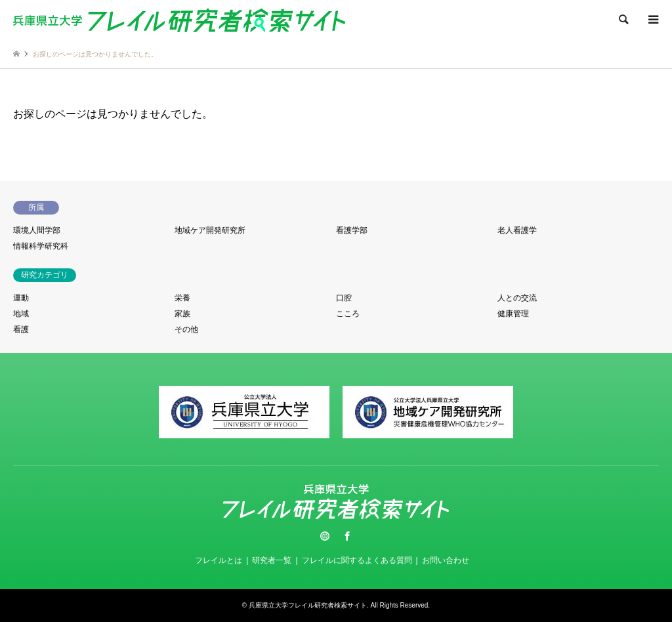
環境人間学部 (37, 230)
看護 (21, 329)
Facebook (347, 536)
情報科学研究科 (41, 246)
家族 (182, 314)
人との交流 (517, 298)
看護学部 (352, 230)
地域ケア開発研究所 (210, 230)
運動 (21, 298)
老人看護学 (517, 230)
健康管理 (513, 314)
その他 (186, 329)
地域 (21, 314)
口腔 (344, 298)
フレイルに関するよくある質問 (357, 560)
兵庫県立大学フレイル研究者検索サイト (308, 605)
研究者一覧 (272, 560)
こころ (348, 314)
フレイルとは (219, 560)
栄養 (182, 298)
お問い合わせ (446, 560)
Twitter (325, 536)
